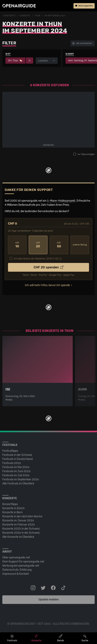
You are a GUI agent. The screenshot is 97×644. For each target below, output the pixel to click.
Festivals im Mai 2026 (16, 467)
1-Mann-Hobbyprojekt (61, 201)
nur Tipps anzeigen (84, 154)
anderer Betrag (80, 245)
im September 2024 (55, 16)
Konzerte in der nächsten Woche (22, 516)
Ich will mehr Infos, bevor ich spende (47, 285)
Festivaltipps (10, 451)
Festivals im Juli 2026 (16, 475)
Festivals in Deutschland (17, 459)
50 (59, 245)
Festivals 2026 (12, 463)
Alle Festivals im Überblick (18, 484)
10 (17, 245)
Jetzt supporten (84, 6)
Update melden (49, 600)
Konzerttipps (10, 504)
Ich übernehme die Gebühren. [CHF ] (36, 259)
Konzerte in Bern (12, 512)
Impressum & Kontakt (16, 574)
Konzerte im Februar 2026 (19, 525)
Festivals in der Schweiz (17, 455)
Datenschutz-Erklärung (17, 570)
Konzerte (25, 16)
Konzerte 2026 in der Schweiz (21, 533)
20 (38, 245)
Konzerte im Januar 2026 (18, 521)
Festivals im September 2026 (21, 479)
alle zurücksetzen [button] (82, 43)
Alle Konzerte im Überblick (18, 537)
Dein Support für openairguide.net (23, 562)
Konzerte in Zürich (14, 508)
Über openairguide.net (16, 557)
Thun (37, 16)
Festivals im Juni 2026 (16, 471)
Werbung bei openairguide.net (21, 566)
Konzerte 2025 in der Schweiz (21, 529)
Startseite (9, 16)
